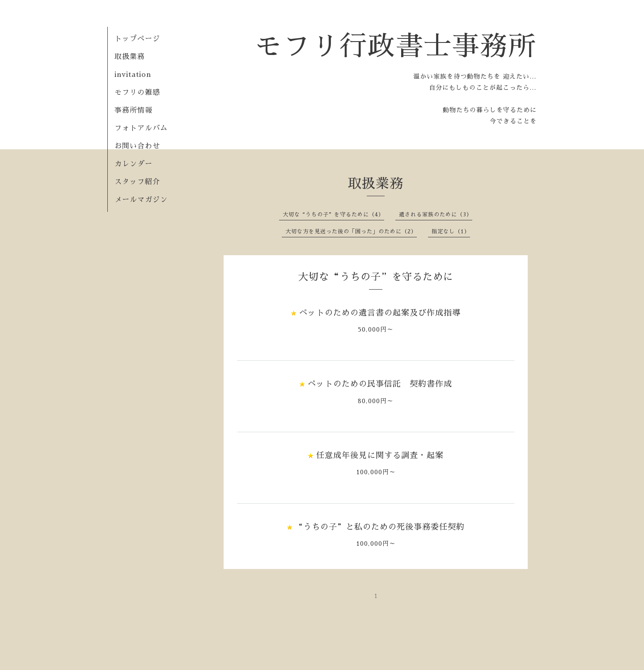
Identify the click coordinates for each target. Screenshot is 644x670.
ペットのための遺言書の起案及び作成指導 (380, 313)
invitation (133, 75)
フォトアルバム (141, 128)
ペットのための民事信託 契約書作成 (380, 384)
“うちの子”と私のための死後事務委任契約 (384, 527)
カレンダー (133, 164)
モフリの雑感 (137, 93)
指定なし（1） (451, 232)
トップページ (137, 39)
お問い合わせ (137, 146)
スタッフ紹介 (137, 182)
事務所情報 (133, 110)
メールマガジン (141, 200)
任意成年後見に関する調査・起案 (380, 455)
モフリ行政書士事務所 (396, 46)
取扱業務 (133, 57)
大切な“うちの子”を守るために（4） (333, 215)
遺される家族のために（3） (436, 215)
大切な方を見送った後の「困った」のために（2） (351, 232)
